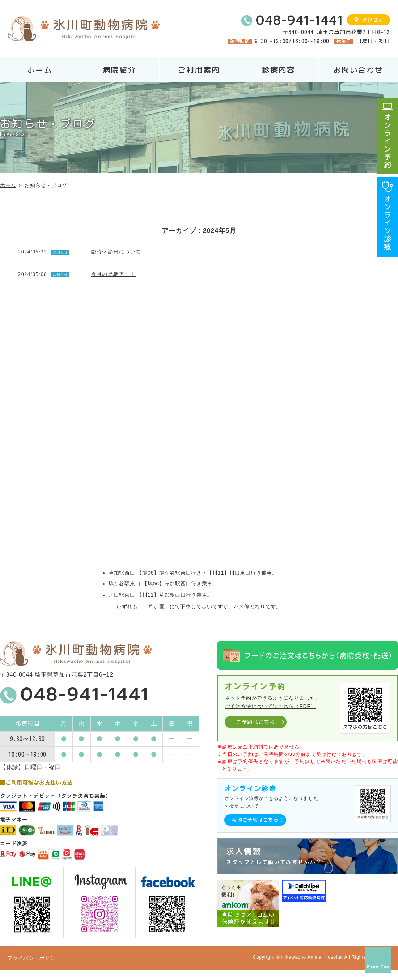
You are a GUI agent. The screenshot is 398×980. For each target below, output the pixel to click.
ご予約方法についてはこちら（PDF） (270, 706)
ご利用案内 (199, 70)
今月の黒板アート (114, 274)
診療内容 (279, 70)
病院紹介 (119, 70)
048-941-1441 (299, 20)
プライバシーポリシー (34, 958)
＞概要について (242, 806)
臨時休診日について (116, 252)
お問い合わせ (358, 70)
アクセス (372, 20)
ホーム (40, 70)
